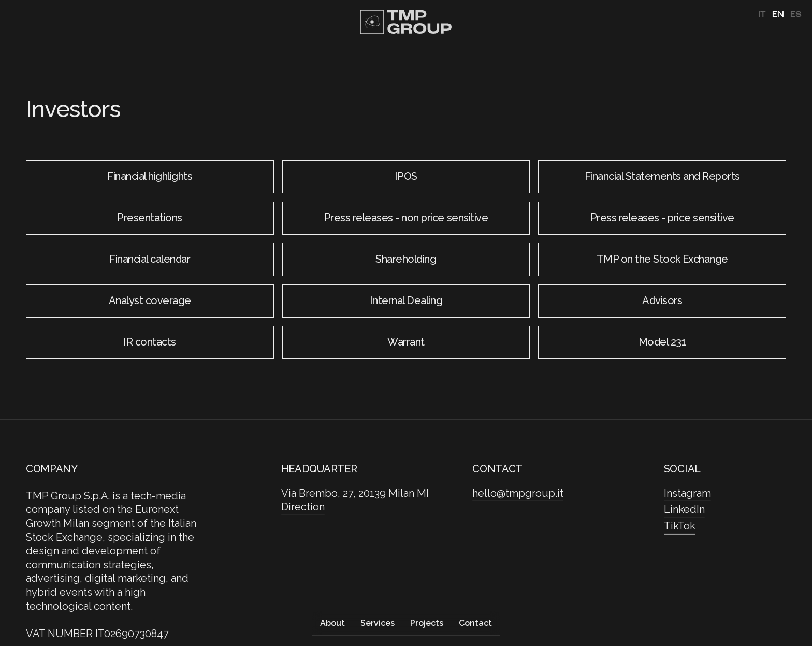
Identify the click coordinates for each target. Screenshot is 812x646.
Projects (427, 623)
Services (378, 623)
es (796, 15)
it (762, 15)
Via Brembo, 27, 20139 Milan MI (355, 493)
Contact (475, 623)
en (778, 15)
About (332, 623)
